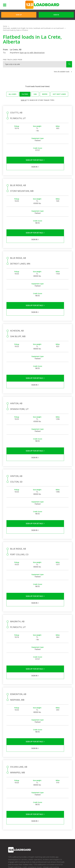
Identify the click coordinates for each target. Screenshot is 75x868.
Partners (11, 815)
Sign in (56, 15)
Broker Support (33, 818)
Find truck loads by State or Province (15, 30)
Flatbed (25, 94)
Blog (10, 821)
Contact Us (11, 863)
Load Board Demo (54, 821)
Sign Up (19, 15)
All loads (12, 94)
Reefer (45, 94)
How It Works (52, 815)
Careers (55, 860)
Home (5, 26)
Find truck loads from (12, 60)
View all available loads (62, 72)
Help (48, 860)
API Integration (39, 860)
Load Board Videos (34, 821)
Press (10, 818)
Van (35, 94)
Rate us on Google (36, 863)
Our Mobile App (53, 818)
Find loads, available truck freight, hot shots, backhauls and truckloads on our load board (33, 28)
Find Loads (51, 812)
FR (27, 863)
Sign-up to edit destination (32, 53)
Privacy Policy (26, 860)
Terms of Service (13, 860)
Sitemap (20, 863)
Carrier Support (33, 815)
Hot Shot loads (59, 94)
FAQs (30, 812)
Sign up (24, 100)
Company (11, 812)
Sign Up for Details (22, 160)
